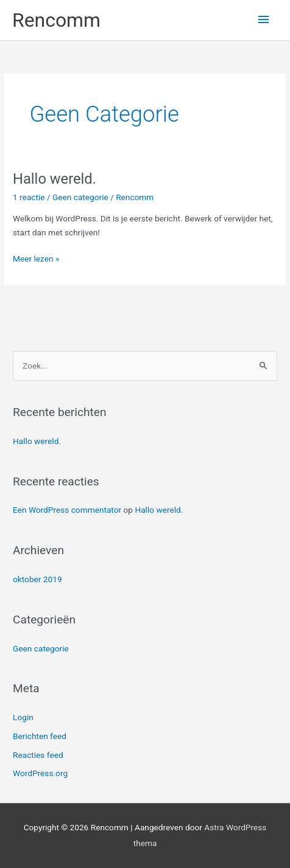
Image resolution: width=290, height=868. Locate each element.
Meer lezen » (36, 258)
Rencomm (56, 20)
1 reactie (29, 197)
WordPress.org (40, 773)
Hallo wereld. (55, 179)
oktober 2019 (37, 579)
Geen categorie (80, 197)
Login (23, 717)
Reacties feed (38, 755)
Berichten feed (40, 736)
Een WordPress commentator (67, 510)
